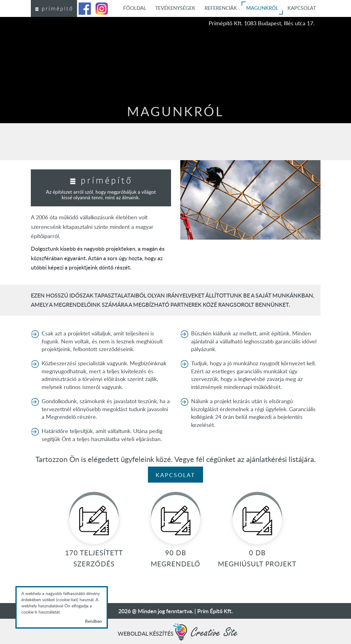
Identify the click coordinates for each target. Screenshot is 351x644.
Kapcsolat (175, 475)
